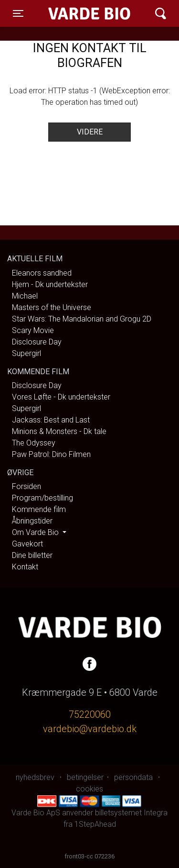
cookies (89, 789)
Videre (90, 132)
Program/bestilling (42, 498)
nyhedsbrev (35, 777)
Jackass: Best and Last (51, 420)
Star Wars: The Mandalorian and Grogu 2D (82, 319)
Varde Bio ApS (83, 13)
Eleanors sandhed (42, 273)
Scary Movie (33, 330)
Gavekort (27, 544)
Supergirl (26, 353)
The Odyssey (34, 443)
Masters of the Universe (52, 307)
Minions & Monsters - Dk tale (59, 431)
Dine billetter (32, 555)
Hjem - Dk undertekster (50, 284)
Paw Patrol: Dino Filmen (51, 454)
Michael (25, 296)
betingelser (85, 777)
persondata (133, 777)
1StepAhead (95, 824)
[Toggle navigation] (18, 13)
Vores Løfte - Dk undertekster (61, 397)
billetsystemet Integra (131, 813)
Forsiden (26, 486)
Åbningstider (32, 521)
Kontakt (25, 567)
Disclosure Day (37, 342)
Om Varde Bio (36, 532)
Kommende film (39, 509)
